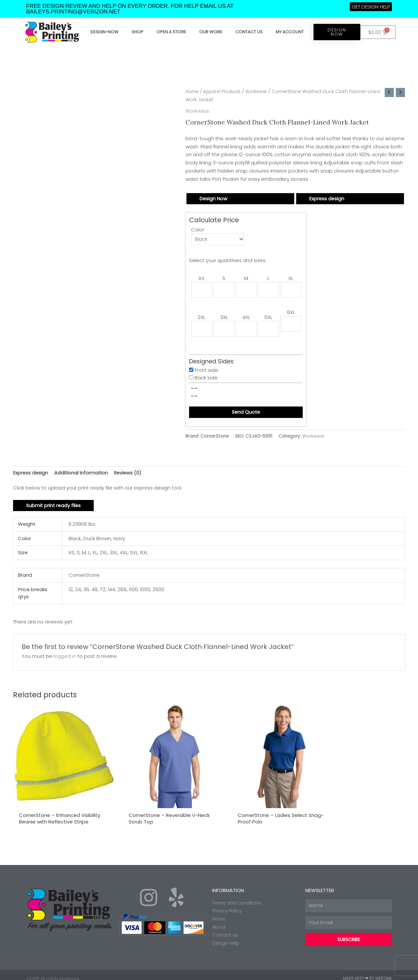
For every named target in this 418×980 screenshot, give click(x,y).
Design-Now (104, 32)
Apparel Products (224, 92)
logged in (65, 658)
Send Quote (246, 414)
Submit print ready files (54, 508)
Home (193, 92)
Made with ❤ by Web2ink (367, 972)
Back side (206, 379)
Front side (206, 372)
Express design (327, 199)
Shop (137, 32)
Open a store (171, 32)
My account (290, 32)
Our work (211, 32)
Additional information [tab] (82, 474)
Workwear (260, 92)
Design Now (214, 199)
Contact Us (249, 32)
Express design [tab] (31, 474)
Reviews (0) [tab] (129, 474)
